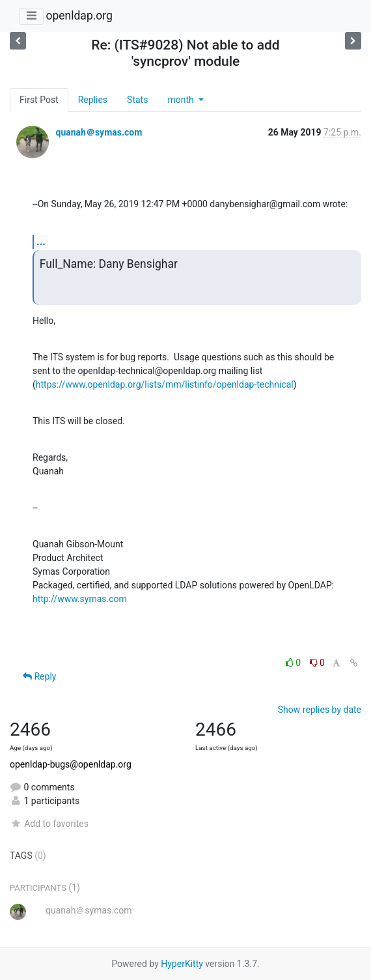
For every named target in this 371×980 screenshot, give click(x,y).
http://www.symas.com (80, 599)
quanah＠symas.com (99, 132)
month (182, 100)
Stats (137, 100)
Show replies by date (320, 710)
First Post (39, 100)
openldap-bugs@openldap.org (71, 764)
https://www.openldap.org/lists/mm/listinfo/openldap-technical (165, 384)
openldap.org (79, 16)
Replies (93, 100)
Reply (39, 676)
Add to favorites (49, 824)
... (41, 241)
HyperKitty (182, 964)
